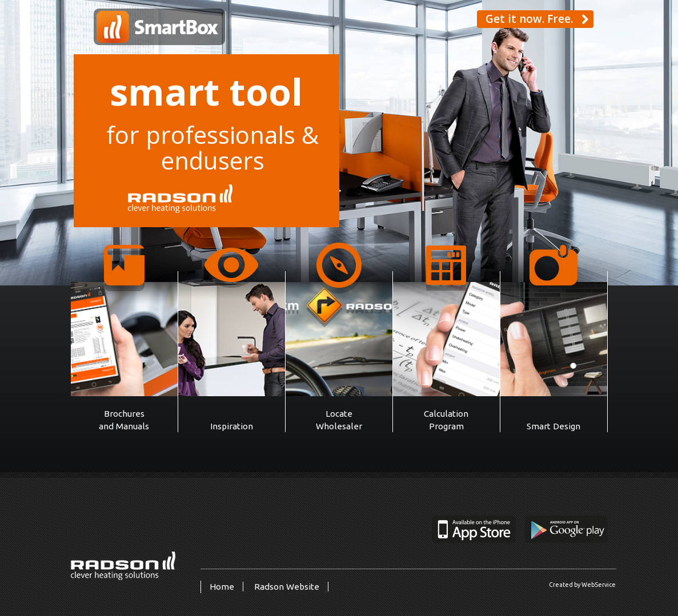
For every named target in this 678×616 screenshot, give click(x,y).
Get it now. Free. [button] (537, 19)
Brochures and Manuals (124, 420)
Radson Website (287, 587)
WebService (599, 585)
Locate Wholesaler (339, 420)
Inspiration (232, 426)
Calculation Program (446, 420)
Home (222, 587)
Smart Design (553, 426)
